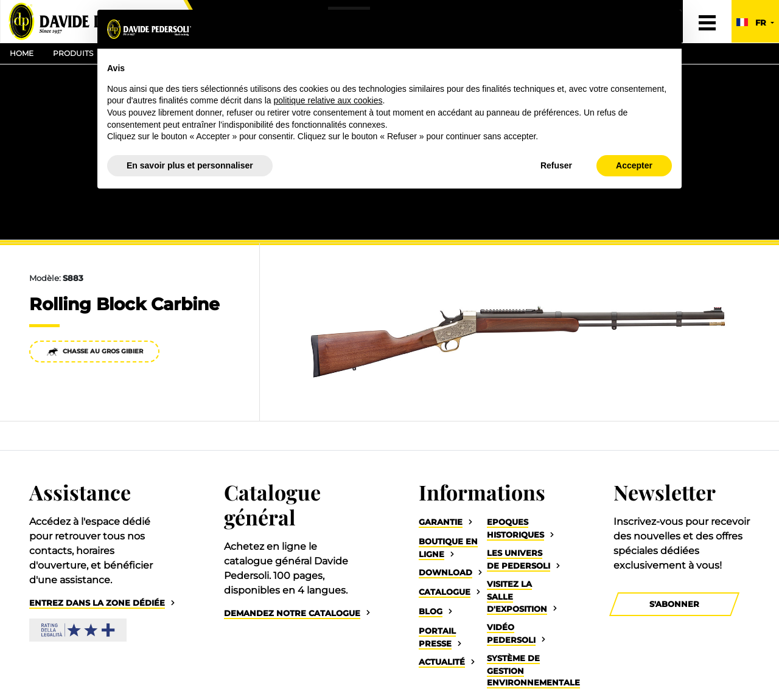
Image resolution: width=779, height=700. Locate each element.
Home (22, 53)
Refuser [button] (556, 165)
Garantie (441, 522)
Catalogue (445, 592)
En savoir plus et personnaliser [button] (190, 165)
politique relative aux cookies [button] (328, 100)
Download (445, 573)
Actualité (442, 662)
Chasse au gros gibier (95, 352)
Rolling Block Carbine (124, 304)
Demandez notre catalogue (292, 613)
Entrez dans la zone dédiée (97, 603)
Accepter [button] (634, 165)
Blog (431, 612)
